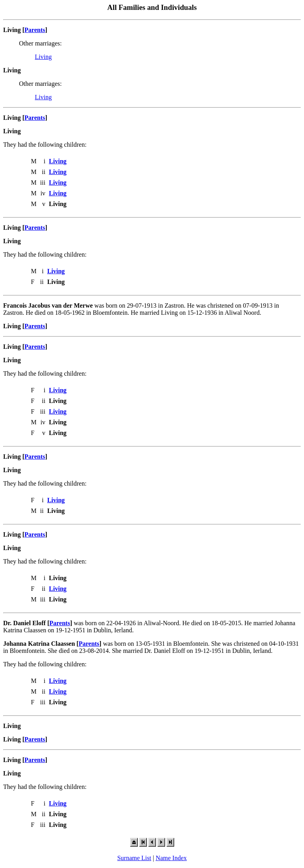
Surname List (134, 858)
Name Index (171, 858)
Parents (35, 30)
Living (43, 57)
